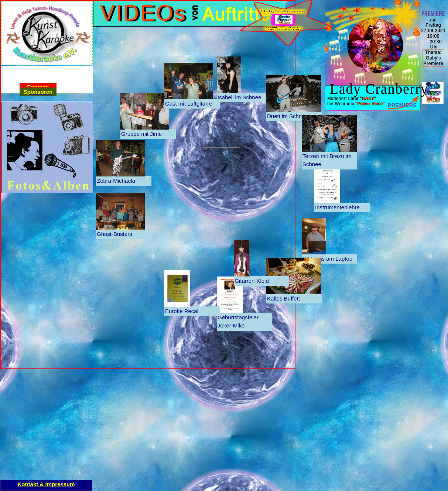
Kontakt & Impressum (46, 484)
